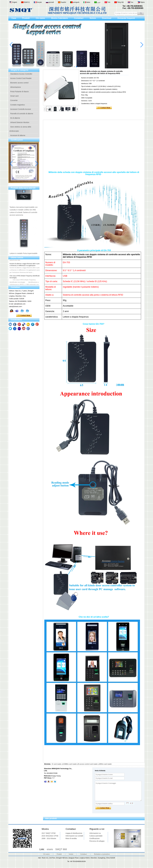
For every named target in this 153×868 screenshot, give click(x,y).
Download (107, 18)
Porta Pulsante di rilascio (19, 92)
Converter (14, 100)
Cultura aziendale (96, 836)
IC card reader (57, 764)
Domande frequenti (126, 18)
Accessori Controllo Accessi (21, 109)
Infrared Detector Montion (20, 122)
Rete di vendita (71, 838)
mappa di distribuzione (74, 833)
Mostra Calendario (60, 18)
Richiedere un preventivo (102, 854)
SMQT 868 (61, 849)
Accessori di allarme (18, 135)
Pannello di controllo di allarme (22, 114)
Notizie (93, 18)
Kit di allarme (15, 118)
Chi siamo (40, 18)
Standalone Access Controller (21, 74)
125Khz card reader (105, 764)
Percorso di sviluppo (97, 841)
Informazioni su (95, 833)
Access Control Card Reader (21, 78)
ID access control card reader (88, 764)
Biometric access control (19, 83)
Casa (14, 18)
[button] (71, 67)
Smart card (14, 96)
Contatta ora (24, 315)
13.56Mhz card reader (69, 764)
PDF (53, 778)
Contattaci (79, 18)
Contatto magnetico (18, 105)
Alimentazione (16, 87)
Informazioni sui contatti (74, 836)
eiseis (50, 849)
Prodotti (26, 18)
